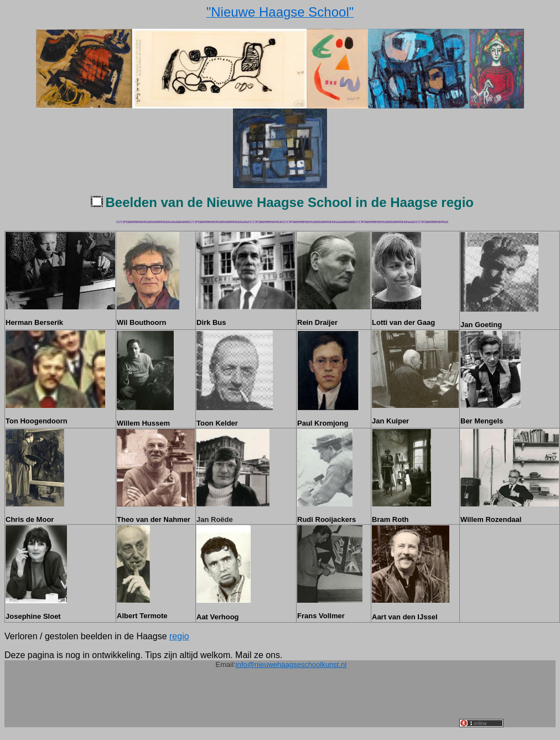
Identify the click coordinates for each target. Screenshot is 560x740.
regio (179, 636)
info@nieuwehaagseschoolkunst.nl (291, 664)
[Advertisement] (258, 702)
